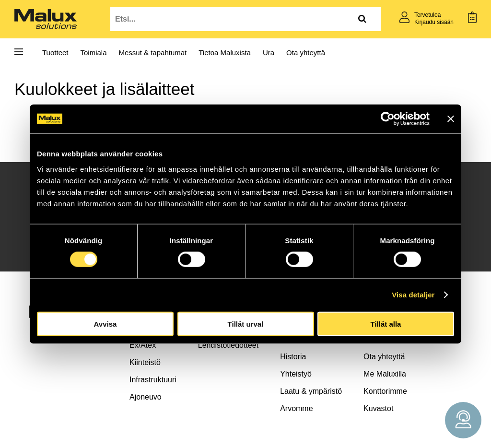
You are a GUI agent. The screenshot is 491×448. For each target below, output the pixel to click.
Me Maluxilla (385, 374)
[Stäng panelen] (451, 119)
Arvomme (296, 408)
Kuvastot (378, 408)
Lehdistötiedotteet (228, 345)
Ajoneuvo (146, 397)
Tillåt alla (386, 324)
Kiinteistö (145, 362)
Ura (269, 53)
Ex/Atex (143, 345)
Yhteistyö (296, 374)
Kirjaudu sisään (434, 22)
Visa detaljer (413, 295)
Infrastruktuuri (153, 380)
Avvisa (105, 324)
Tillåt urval (246, 324)
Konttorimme (385, 391)
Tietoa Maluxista (225, 53)
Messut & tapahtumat (153, 53)
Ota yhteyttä (306, 53)
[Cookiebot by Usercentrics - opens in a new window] (388, 119)
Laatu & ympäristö (311, 391)
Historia (293, 357)
